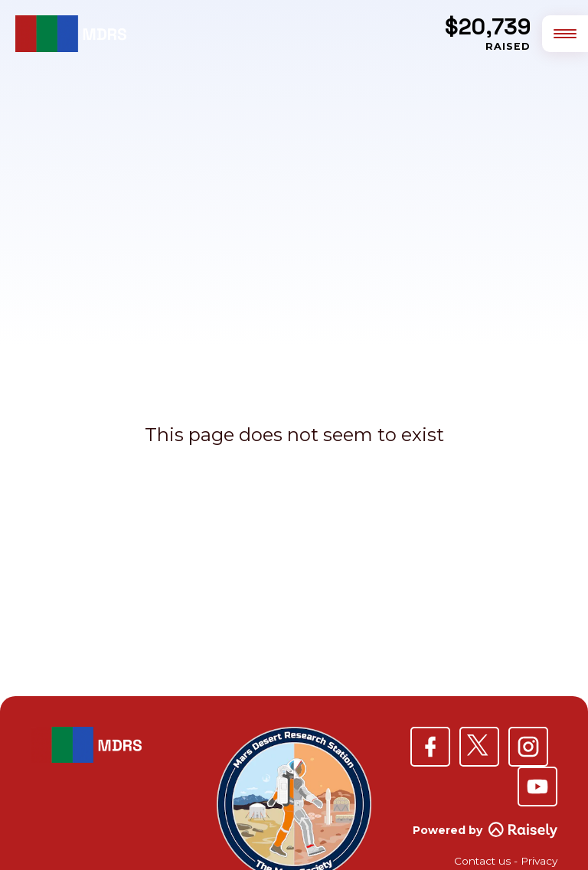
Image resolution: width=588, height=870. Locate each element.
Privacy (539, 861)
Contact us (482, 861)
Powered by (485, 830)
